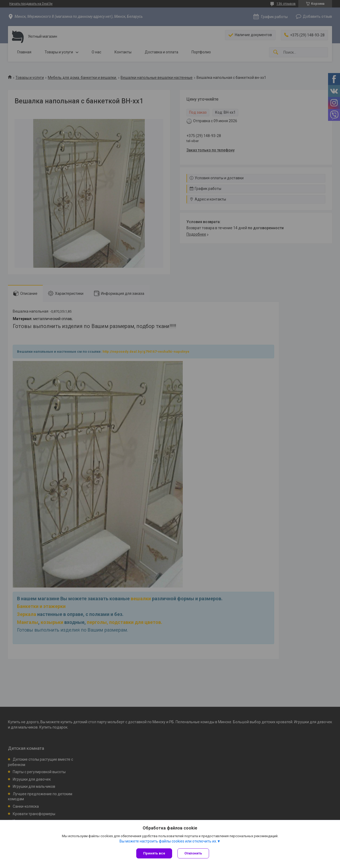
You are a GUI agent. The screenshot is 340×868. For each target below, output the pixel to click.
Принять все (154, 853)
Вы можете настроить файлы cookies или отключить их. (168, 841)
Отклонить (193, 853)
